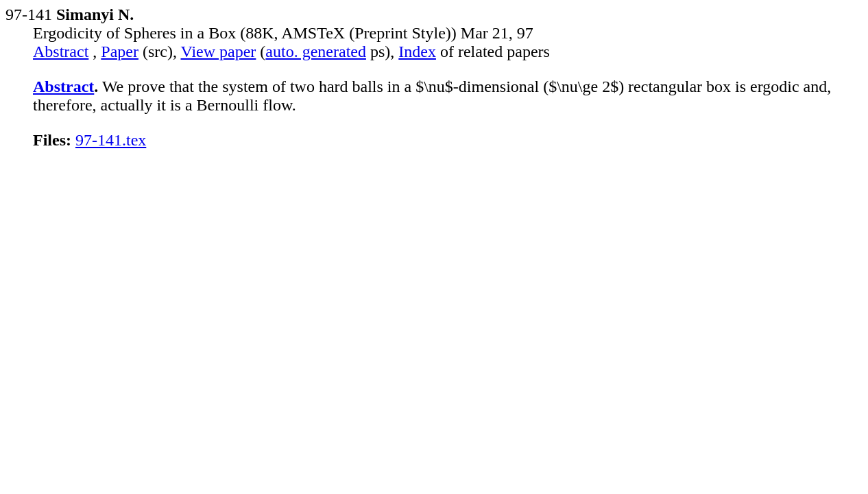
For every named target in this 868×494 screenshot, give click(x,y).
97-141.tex (111, 140)
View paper (219, 51)
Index (417, 51)
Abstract (61, 51)
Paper (120, 51)
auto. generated (316, 51)
